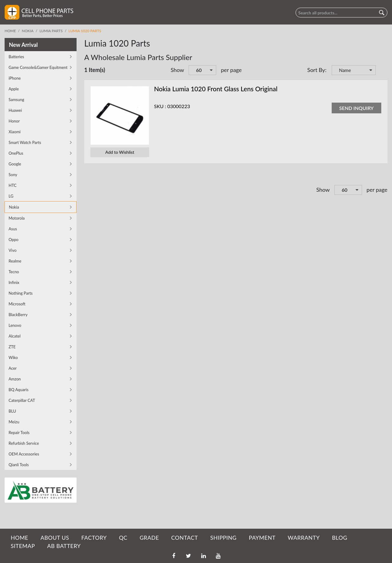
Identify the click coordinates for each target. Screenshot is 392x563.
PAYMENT (262, 538)
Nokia (28, 31)
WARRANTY (304, 538)
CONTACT (185, 538)
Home (10, 31)
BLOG (340, 538)
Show (177, 70)
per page (231, 70)
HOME (19, 538)
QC (123, 538)
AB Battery (64, 546)
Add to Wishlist (120, 152)
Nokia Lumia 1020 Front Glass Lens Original (216, 89)
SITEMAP (23, 546)
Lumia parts (51, 31)
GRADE (149, 538)
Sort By (316, 70)
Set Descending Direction (381, 71)
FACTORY (94, 538)
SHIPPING (223, 538)
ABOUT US (55, 538)
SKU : (160, 106)
